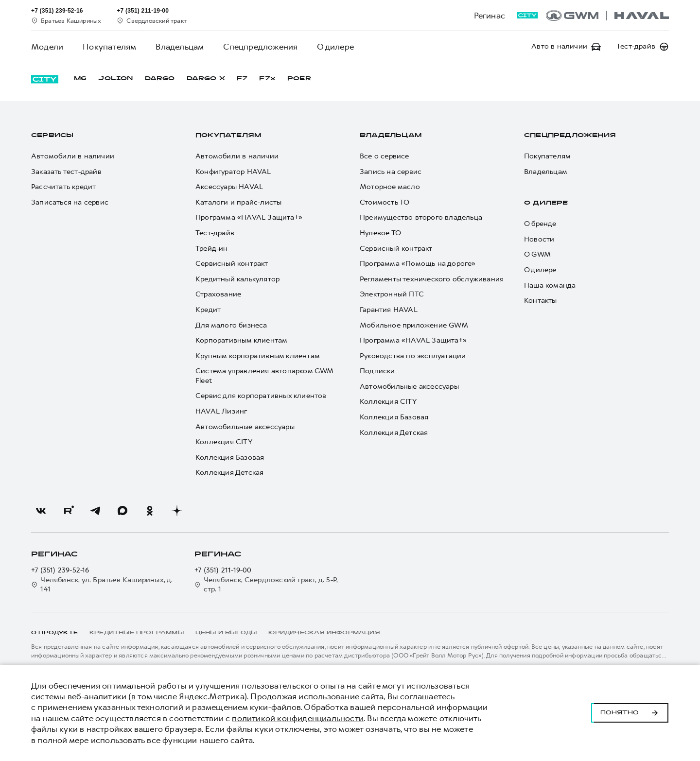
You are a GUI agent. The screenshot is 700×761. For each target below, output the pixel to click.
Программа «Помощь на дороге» (418, 264)
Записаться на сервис (70, 202)
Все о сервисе (385, 156)
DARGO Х (206, 79)
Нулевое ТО (380, 233)
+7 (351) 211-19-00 (223, 570)
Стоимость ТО (385, 202)
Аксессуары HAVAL (229, 187)
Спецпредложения (260, 47)
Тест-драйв (215, 233)
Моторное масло (390, 187)
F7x (267, 79)
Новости (539, 239)
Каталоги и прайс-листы (238, 202)
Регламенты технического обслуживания (432, 279)
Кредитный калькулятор (237, 279)
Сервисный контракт (232, 264)
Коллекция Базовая (230, 458)
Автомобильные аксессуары (245, 427)
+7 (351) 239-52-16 (60, 570)
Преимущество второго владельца (421, 217)
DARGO (160, 79)
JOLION (115, 79)
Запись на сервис (391, 172)
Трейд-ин (212, 249)
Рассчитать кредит (63, 187)
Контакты (541, 301)
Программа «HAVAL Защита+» (249, 217)
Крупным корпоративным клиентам (258, 356)
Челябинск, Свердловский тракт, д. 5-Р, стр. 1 (266, 585)
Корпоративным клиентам (241, 340)
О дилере (335, 47)
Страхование (218, 294)
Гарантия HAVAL (389, 310)
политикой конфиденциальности (298, 718)
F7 (242, 79)
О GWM (537, 254)
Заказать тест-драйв (66, 172)
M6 (80, 79)
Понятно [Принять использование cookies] (630, 713)
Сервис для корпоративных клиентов (261, 396)
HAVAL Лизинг (221, 411)
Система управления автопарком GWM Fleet (264, 376)
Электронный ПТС (392, 294)
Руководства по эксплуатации (413, 356)
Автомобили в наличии (73, 156)
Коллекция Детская (229, 473)
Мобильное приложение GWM (414, 325)
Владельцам (180, 47)
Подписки (377, 371)
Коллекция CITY (224, 442)
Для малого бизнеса (231, 325)
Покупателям (109, 47)
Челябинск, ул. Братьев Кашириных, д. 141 (102, 585)
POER (299, 79)
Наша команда (550, 285)
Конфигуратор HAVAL (233, 172)
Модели (47, 47)
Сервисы (52, 136)
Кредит (208, 310)
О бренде (540, 224)
